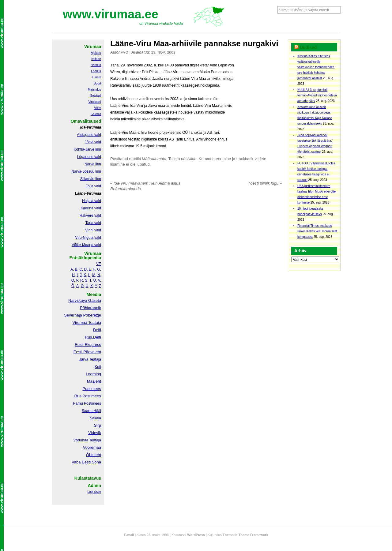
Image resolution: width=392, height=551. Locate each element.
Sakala (95, 418)
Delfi (97, 330)
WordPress (196, 535)
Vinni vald (93, 230)
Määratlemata (154, 159)
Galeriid (96, 114)
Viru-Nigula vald (88, 238)
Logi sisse (94, 492)
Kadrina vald (91, 208)
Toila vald (93, 186)
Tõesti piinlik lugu (265, 183)
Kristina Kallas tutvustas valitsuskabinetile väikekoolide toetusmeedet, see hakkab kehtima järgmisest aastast (316, 67)
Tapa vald (93, 223)
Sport (97, 83)
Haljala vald (92, 201)
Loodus (96, 71)
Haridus (96, 65)
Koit (98, 367)
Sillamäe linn (91, 179)
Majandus (94, 90)
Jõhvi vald (93, 142)
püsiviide (189, 159)
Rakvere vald (90, 216)
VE (99, 264)
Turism (96, 77)
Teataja (95, 440)
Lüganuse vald (89, 157)
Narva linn (93, 164)
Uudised (308, 47)
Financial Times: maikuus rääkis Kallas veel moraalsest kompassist (317, 231)
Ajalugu (96, 53)
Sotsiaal (96, 96)
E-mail (129, 535)
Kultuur (96, 59)
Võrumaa (81, 440)
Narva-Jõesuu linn (86, 171)
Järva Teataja (90, 359)
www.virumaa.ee (111, 14)
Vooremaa (92, 447)
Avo (125, 52)
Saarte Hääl (91, 411)
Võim (98, 108)
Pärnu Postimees (87, 403)
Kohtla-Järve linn (87, 149)
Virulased (95, 102)
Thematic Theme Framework (245, 535)
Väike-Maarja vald (86, 245)
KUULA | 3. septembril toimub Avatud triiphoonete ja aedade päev (317, 95)
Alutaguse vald (89, 135)
